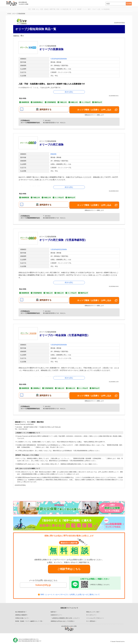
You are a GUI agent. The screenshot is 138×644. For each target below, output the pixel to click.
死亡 (15, 9)
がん (27, 9)
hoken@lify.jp (43, 582)
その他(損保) (120, 9)
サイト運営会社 (91, 619)
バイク (77, 9)
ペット (92, 9)
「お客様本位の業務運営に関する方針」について (65, 616)
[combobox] (116, 4)
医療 (21, 9)
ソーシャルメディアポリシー (94, 616)
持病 (54, 9)
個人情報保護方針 (20, 610)
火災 (112, 9)
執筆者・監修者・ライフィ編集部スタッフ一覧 (29, 619)
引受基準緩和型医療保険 (59, 59)
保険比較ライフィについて (69, 606)
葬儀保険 (53, 153)
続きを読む (69, 92)
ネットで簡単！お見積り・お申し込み (94, 109)
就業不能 (47, 9)
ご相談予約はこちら (69, 565)
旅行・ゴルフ (102, 9)
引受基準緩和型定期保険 (59, 247)
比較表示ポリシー (56, 613)
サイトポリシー (91, 613)
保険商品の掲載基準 (21, 613)
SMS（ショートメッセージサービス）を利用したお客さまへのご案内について (70, 592)
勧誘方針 (53, 610)
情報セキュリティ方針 (93, 610)
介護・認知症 (36, 9)
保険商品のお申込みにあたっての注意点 (62, 619)
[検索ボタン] (129, 4)
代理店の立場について (22, 616)
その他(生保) (63, 9)
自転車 (85, 9)
